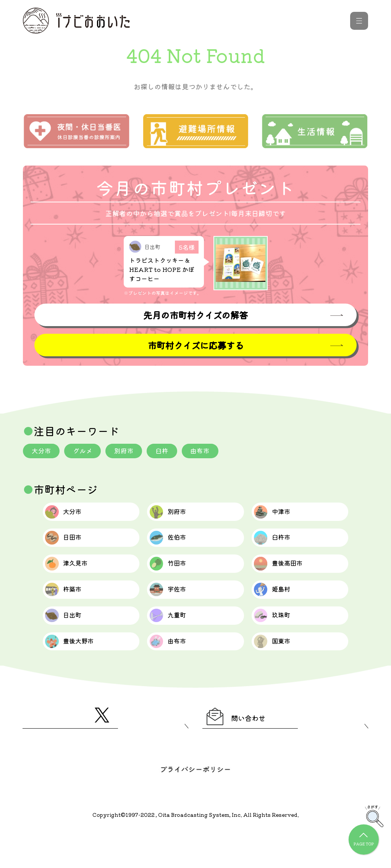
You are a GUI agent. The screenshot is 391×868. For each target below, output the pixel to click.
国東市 (280, 673)
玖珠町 (280, 642)
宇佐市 (175, 611)
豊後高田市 (288, 579)
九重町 (175, 642)
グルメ (86, 453)
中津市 (280, 517)
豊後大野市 (80, 673)
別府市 (129, 453)
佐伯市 (175, 548)
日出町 (71, 642)
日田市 (71, 548)
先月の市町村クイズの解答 (195, 315)
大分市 (42, 453)
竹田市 (175, 579)
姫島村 (280, 611)
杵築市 (71, 611)
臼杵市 (280, 548)
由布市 (210, 453)
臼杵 (170, 453)
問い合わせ (246, 753)
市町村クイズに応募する (195, 346)
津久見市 (75, 579)
